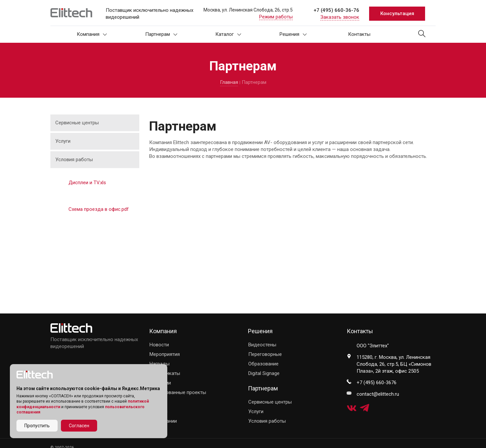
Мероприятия (165, 354)
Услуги (63, 141)
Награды (160, 364)
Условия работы (74, 160)
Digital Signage (264, 373)
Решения (293, 34)
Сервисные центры (77, 123)
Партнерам (161, 34)
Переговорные (265, 354)
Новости (159, 345)
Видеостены (262, 345)
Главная (229, 82)
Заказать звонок (340, 17)
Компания (92, 34)
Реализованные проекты (178, 392)
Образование (263, 364)
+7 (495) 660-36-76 (336, 10)
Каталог (228, 34)
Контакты (359, 34)
